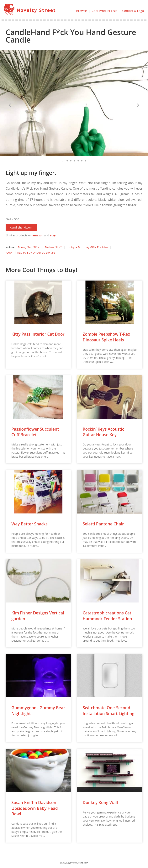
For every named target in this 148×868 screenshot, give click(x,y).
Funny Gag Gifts (29, 247)
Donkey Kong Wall (100, 802)
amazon (38, 235)
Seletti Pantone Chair (103, 524)
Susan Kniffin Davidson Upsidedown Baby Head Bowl (35, 808)
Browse (81, 11)
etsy (53, 235)
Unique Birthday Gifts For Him (88, 247)
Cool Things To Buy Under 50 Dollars (31, 252)
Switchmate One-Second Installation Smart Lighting (108, 710)
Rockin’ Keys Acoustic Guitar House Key (103, 432)
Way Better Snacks (29, 524)
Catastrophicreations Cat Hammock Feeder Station (107, 616)
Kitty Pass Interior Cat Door (38, 334)
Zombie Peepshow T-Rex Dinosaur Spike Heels (106, 337)
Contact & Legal (133, 11)
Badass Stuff (53, 247)
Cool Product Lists (104, 11)
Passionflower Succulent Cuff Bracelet (35, 432)
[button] (21, 227)
